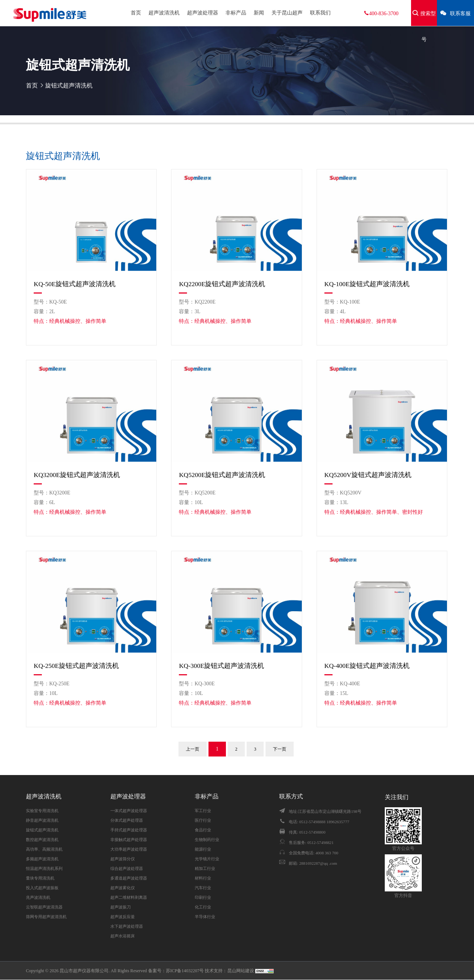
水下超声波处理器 (127, 926)
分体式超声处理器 (127, 820)
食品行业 (203, 830)
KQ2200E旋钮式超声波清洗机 (222, 284)
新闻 (259, 13)
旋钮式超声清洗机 (69, 85)
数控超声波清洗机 (42, 840)
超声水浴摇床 (123, 936)
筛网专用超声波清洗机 (46, 917)
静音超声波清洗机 (42, 820)
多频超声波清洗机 (42, 859)
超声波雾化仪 (123, 888)
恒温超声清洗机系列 (44, 868)
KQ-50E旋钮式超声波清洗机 (75, 284)
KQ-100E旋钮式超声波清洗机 (367, 284)
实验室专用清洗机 (42, 811)
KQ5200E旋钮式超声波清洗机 (222, 475)
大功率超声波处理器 (129, 849)
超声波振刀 (121, 907)
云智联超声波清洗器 (44, 907)
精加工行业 (205, 868)
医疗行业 (203, 820)
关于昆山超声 (287, 13)
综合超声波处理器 (127, 868)
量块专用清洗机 (40, 878)
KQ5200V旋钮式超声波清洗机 (368, 475)
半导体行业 (205, 917)
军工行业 (203, 811)
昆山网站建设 (241, 971)
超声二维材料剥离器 (129, 897)
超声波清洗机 (164, 13)
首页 (136, 13)
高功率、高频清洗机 (44, 849)
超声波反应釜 (123, 917)
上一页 (193, 749)
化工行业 (203, 907)
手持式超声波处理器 (129, 830)
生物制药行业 (207, 840)
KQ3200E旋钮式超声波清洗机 (77, 475)
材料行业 (203, 878)
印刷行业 (203, 897)
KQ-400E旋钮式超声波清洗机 (367, 666)
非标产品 (236, 13)
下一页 (280, 749)
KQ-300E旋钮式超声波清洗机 (221, 666)
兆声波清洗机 (38, 897)
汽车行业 (203, 888)
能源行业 (203, 849)
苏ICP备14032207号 (185, 971)
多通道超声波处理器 (129, 878)
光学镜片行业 (207, 859)
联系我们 (320, 13)
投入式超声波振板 (42, 888)
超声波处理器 (203, 13)
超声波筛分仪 (123, 859)
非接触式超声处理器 (129, 840)
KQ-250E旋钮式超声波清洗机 (76, 666)
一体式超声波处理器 (129, 811)
